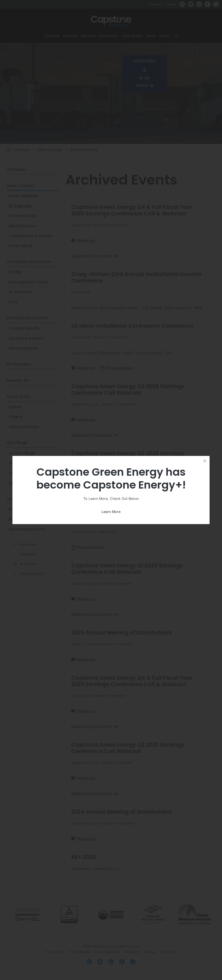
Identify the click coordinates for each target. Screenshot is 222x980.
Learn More (111, 512)
